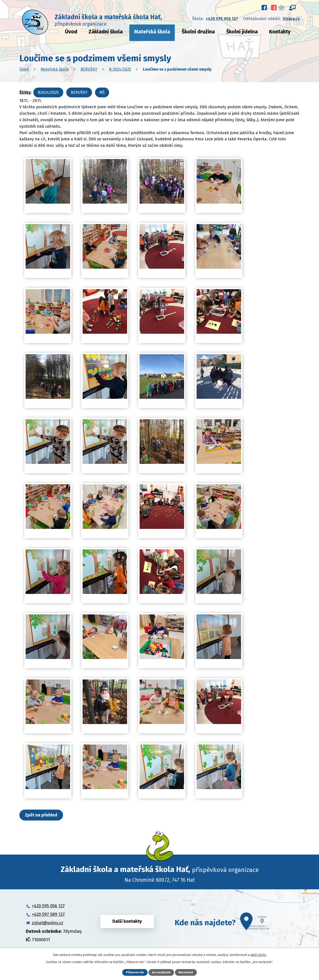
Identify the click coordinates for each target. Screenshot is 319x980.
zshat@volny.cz (48, 923)
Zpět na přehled (43, 815)
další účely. (258, 954)
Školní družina (198, 32)
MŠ (102, 92)
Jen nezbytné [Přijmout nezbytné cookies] (162, 972)
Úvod (71, 32)
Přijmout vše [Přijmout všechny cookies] (135, 972)
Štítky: (25, 92)
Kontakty (280, 32)
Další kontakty (127, 923)
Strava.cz (291, 19)
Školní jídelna (242, 32)
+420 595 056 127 (222, 19)
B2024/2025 (48, 92)
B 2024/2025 (120, 69)
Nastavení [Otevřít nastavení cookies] (186, 972)
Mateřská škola (152, 32)
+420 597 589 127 (48, 915)
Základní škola (106, 32)
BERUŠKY (89, 69)
